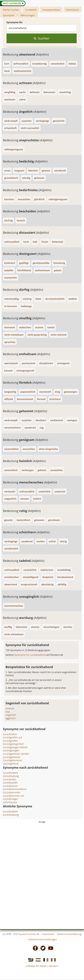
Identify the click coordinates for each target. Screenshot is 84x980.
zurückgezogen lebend (15, 747)
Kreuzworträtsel (51, 10)
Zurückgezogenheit (13, 744)
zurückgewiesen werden (16, 754)
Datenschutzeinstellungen (43, 939)
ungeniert (11, 715)
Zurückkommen (12, 792)
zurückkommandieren (15, 789)
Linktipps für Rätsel (36, 966)
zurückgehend (11, 764)
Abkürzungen (28, 15)
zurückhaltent (10, 773)
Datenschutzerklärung (69, 934)
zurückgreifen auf (12, 737)
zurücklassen (10, 802)
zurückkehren (10, 786)
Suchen (42, 38)
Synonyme (9, 15)
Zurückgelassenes (13, 760)
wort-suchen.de (31, 934)
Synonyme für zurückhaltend (30, 655)
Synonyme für (15, 22)
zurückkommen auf (13, 796)
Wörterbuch (73, 10)
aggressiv (11, 718)
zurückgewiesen (12, 757)
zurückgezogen (11, 750)
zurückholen (10, 779)
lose (8, 712)
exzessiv (10, 708)
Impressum (48, 934)
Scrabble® (31, 10)
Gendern (54, 966)
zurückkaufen (10, 783)
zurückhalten (10, 734)
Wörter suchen (11, 10)
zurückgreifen (10, 741)
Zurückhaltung (11, 776)
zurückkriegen (11, 799)
